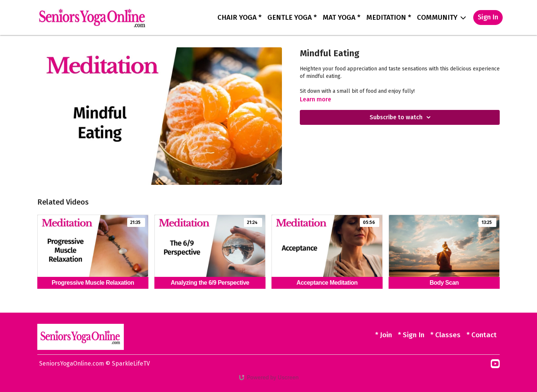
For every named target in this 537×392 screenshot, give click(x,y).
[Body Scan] (444, 283)
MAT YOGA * (341, 17)
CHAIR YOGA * (239, 17)
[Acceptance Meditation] (327, 283)
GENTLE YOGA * (292, 17)
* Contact (482, 335)
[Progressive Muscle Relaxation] (93, 283)
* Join (384, 335)
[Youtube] (495, 364)
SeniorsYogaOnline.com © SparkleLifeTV (95, 363)
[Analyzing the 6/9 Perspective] (210, 283)
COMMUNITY (441, 17)
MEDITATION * (389, 17)
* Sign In (411, 335)
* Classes (445, 335)
